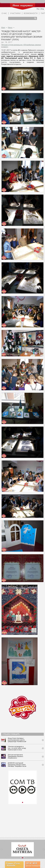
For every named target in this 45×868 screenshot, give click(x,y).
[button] (10, 788)
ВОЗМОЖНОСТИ (31, 13)
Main (3, 28)
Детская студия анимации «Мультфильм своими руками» (21, 46)
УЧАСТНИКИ (15, 13)
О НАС (4, 13)
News (10, 28)
